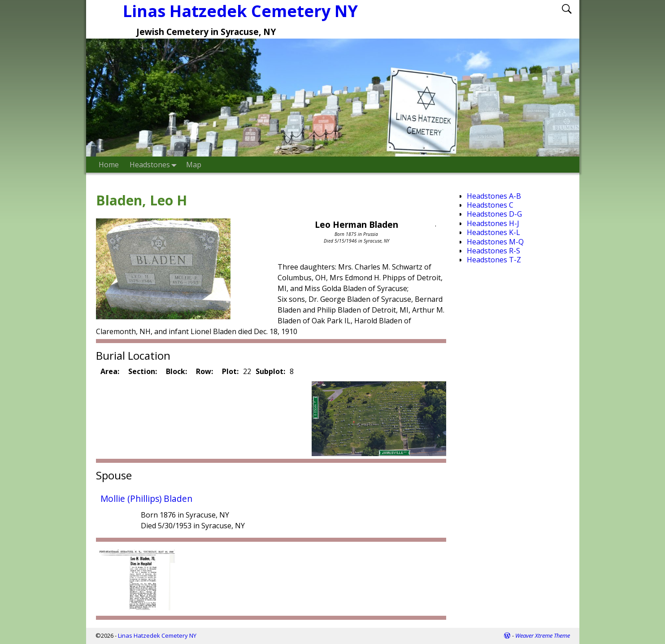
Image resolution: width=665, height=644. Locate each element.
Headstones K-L (493, 232)
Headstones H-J (493, 223)
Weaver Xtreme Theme (543, 635)
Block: (176, 371)
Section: (143, 371)
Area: (110, 371)
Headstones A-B (494, 196)
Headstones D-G (494, 214)
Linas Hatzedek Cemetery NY (157, 635)
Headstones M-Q (495, 242)
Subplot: (270, 371)
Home (109, 165)
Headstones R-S (493, 251)
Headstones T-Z (494, 260)
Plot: (230, 371)
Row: (204, 371)
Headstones (155, 164)
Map (194, 165)
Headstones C (490, 205)
